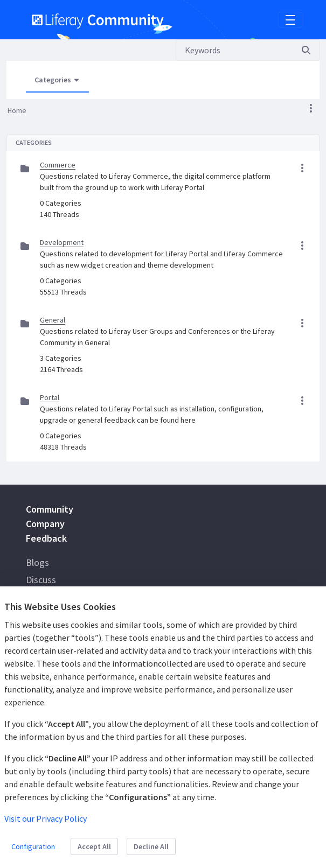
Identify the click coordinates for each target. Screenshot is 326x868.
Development (62, 242)
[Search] (234, 50)
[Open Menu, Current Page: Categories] (57, 80)
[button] (311, 108)
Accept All (94, 846)
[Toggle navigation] (290, 20)
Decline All (151, 846)
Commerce (58, 165)
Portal (50, 397)
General (53, 320)
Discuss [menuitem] (41, 580)
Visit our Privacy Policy (46, 818)
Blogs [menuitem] (37, 562)
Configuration (33, 846)
